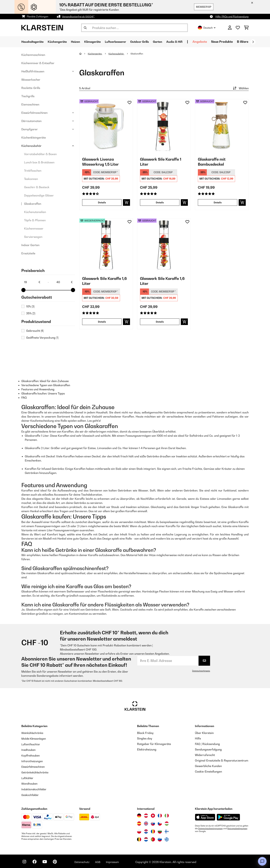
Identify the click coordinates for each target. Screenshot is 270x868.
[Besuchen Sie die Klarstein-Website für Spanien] (139, 822)
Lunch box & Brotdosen (39, 162)
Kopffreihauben (31, 755)
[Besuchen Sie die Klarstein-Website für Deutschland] (139, 814)
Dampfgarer (30, 129)
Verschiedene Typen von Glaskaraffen (46, 385)
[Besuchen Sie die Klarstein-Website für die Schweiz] (153, 814)
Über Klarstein (204, 733)
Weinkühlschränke (33, 733)
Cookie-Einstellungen (208, 771)
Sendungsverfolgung (208, 749)
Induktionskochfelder (35, 788)
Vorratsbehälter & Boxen (40, 154)
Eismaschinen (30, 104)
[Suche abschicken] (85, 28)
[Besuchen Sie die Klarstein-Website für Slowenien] (160, 838)
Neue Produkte (237, 42)
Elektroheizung (147, 749)
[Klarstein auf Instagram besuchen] (25, 861)
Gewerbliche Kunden (208, 766)
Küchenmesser (34, 229)
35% (31, 313)
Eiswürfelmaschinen (34, 113)
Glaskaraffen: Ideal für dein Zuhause (45, 381)
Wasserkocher (31, 80)
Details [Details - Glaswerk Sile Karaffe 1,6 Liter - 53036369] (160, 322)
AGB (102, 861)
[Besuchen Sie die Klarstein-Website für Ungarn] (167, 822)
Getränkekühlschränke (36, 771)
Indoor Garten (30, 245)
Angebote (214, 42)
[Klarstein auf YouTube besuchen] (47, 861)
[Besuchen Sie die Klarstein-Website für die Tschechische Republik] (160, 822)
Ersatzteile (28, 253)
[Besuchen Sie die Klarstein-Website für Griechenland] (167, 838)
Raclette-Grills (31, 88)
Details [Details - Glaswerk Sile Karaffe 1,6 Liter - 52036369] (102, 322)
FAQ (24, 398)
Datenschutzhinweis (201, 671)
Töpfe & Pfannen (35, 220)
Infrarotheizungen (33, 760)
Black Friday (145, 733)
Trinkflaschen (33, 171)
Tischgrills (28, 96)
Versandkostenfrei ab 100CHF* (79, 16)
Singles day (145, 738)
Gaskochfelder (31, 794)
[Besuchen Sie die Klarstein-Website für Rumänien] (153, 830)
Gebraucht (35, 331)
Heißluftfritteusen (33, 71)
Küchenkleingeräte (34, 138)
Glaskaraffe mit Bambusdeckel (214, 162)
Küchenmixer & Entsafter (38, 63)
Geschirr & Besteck (37, 187)
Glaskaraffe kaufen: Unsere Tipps (43, 393)
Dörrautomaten (31, 121)
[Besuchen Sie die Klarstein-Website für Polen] (139, 830)
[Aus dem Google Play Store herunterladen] (228, 816)
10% (30, 306)
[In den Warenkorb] (126, 202)
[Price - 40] (64, 282)
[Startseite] (84, 54)
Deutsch (207, 28)
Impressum (118, 861)
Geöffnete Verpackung (42, 338)
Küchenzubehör (31, 146)
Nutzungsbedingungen (206, 830)
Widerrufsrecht (205, 755)
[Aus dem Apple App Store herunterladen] (205, 816)
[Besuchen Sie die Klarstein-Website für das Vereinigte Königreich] (146, 822)
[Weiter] (253, 42)
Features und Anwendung (38, 389)
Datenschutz (86, 861)
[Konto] (230, 28)
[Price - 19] (32, 282)
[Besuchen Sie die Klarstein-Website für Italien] (167, 814)
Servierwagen (33, 237)
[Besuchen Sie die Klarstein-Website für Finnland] (167, 830)
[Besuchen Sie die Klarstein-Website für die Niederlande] (146, 838)
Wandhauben (30, 783)
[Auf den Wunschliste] (129, 103)
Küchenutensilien (35, 212)
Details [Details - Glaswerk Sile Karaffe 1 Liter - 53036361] (160, 202)
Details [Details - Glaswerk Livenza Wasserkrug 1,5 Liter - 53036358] (102, 202)
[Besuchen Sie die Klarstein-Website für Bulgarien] (160, 830)
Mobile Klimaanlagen (35, 738)
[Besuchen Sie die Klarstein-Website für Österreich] (146, 814)
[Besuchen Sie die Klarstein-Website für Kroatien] (146, 830)
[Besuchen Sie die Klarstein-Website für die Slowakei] (153, 822)
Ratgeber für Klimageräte (154, 744)
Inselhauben (29, 749)
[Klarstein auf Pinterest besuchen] (58, 861)
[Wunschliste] (238, 28)
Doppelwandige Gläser (39, 195)
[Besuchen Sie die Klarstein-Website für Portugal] (153, 838)
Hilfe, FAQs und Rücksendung (232, 16)
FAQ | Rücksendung (207, 744)
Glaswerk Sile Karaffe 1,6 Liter (104, 282)
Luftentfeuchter (32, 744)
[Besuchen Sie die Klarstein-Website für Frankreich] (160, 814)
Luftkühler (28, 777)
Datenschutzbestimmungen (211, 827)
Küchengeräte (96, 54)
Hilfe (198, 738)
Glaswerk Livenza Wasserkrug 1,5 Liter (103, 162)
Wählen (240, 88)
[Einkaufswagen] (246, 28)
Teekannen (31, 179)
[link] (106, 126)
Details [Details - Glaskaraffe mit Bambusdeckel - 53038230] (218, 202)
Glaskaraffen (33, 204)
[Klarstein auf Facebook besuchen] (36, 861)
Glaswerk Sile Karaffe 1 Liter (163, 162)
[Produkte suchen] (134, 28)
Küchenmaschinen (33, 55)
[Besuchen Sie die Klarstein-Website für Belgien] (139, 838)
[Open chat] (262, 861)
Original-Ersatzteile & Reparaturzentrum (222, 760)
